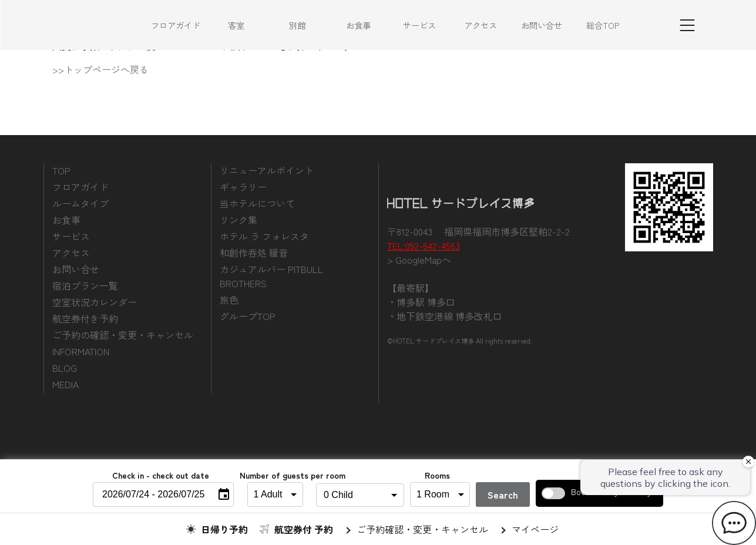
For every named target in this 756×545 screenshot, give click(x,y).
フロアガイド (176, 25)
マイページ (535, 529)
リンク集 (238, 220)
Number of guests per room (272, 475)
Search (503, 494)
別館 (297, 25)
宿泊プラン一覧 (85, 285)
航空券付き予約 (85, 318)
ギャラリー (243, 187)
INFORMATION (81, 351)
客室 (236, 25)
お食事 (358, 25)
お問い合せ (542, 25)
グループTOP (248, 316)
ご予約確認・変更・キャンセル (422, 529)
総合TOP (603, 25)
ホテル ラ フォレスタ (264, 236)
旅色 (229, 300)
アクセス (481, 25)
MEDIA (65, 384)
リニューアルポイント (267, 170)
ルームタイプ (80, 203)
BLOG (65, 368)
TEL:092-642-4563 (424, 245)
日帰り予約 (224, 529)
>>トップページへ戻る (100, 69)
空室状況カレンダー (95, 302)
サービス (419, 25)
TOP (61, 170)
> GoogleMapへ (419, 260)
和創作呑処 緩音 (254, 253)
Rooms (437, 475)
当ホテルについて (257, 203)
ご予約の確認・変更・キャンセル (123, 335)
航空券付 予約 (304, 529)
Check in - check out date (161, 475)
